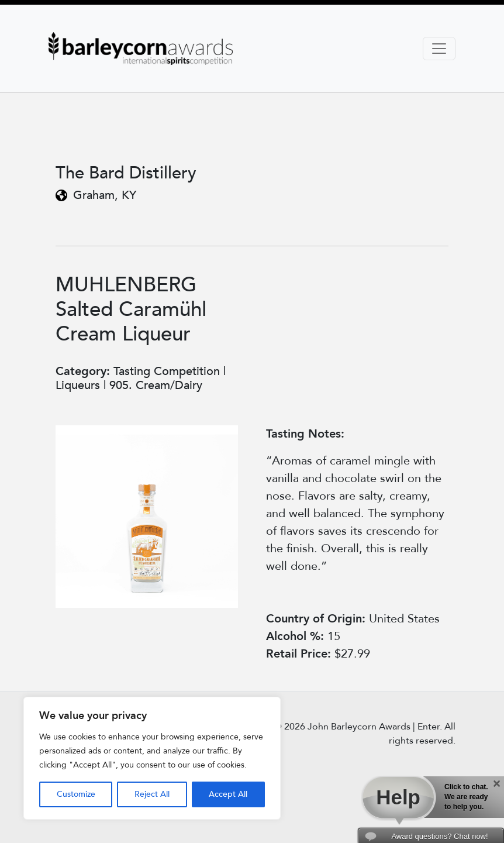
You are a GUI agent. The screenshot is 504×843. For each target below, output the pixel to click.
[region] (152, 758)
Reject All (152, 794)
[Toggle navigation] (439, 49)
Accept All (228, 794)
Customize (76, 794)
